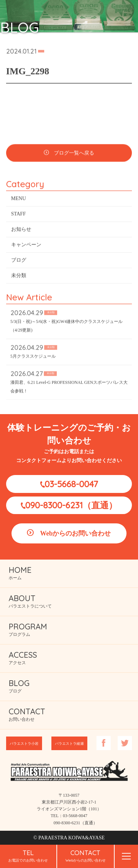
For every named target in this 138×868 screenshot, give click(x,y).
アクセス (23, 658)
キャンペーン (26, 246)
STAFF (19, 215)
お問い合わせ (27, 714)
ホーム (20, 573)
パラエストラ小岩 (24, 744)
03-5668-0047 (71, 484)
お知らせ (21, 230)
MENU (19, 199)
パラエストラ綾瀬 (69, 744)
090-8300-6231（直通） (71, 505)
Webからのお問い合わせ (75, 533)
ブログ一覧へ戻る (74, 154)
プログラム (28, 629)
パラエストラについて (30, 601)
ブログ (19, 261)
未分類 (19, 276)
